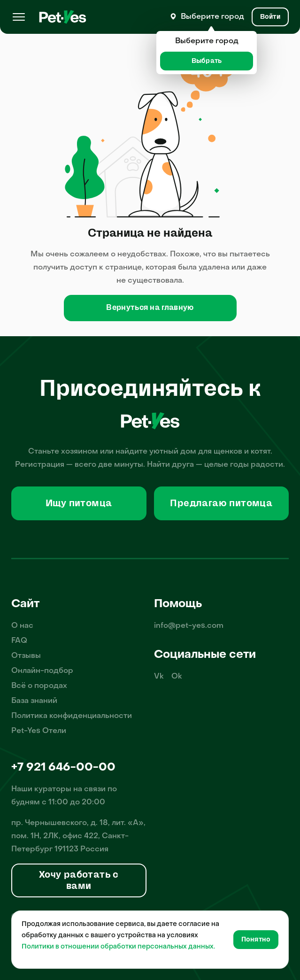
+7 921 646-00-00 (63, 768)
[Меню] (19, 17)
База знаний (34, 701)
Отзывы (26, 656)
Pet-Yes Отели (39, 731)
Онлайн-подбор (42, 671)
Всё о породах (39, 686)
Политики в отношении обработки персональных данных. (118, 947)
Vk (159, 677)
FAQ (19, 641)
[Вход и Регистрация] (270, 17)
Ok (177, 677)
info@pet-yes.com (189, 626)
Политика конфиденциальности (72, 716)
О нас (22, 626)
